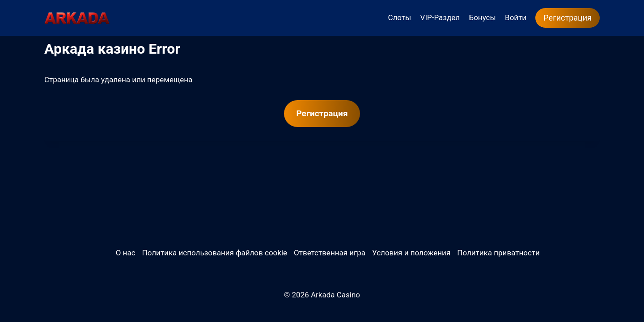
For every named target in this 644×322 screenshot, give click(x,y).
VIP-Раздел (440, 17)
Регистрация (568, 18)
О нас (126, 253)
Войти (516, 17)
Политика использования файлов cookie (215, 253)
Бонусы (482, 17)
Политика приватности (498, 253)
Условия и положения (411, 253)
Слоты (399, 17)
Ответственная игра (330, 253)
